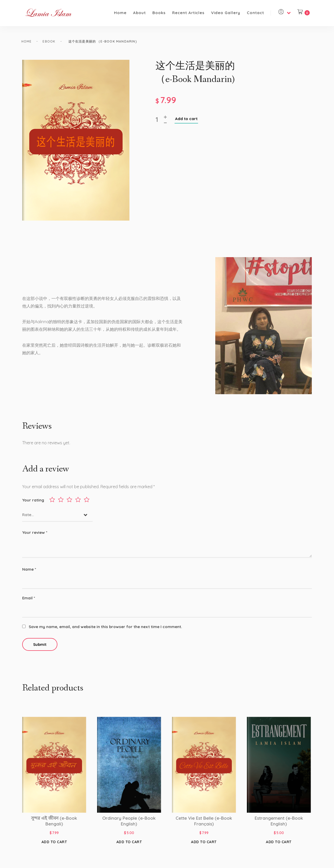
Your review (35, 535)
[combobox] (57, 517)
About (139, 13)
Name (29, 572)
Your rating (33, 502)
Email (29, 600)
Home (120, 13)
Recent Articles (188, 13)
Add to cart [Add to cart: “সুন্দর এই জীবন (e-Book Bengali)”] (54, 844)
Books (159, 13)
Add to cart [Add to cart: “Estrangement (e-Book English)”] (279, 844)
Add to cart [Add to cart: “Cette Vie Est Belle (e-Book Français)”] (204, 844)
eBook (54, 41)
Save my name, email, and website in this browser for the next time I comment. (105, 629)
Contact (255, 13)
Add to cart (186, 122)
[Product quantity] (159, 123)
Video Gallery (226, 13)
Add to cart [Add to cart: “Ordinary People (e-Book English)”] (129, 844)
